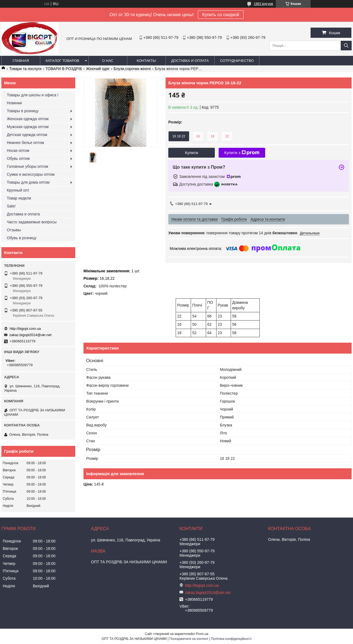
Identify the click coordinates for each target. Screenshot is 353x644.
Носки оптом (18, 151)
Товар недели (19, 198)
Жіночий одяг (98, 69)
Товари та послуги (25, 69)
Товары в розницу (23, 111)
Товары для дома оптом (28, 182)
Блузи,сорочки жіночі (132, 69)
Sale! (11, 206)
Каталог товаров (63, 61)
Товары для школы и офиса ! (33, 95)
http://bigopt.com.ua (25, 329)
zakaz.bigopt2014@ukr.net (30, 335)
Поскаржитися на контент (189, 639)
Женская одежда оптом (28, 119)
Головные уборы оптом (28, 166)
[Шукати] (346, 46)
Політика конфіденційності (231, 639)
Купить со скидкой (221, 15)
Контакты (146, 61)
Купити (192, 153)
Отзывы (14, 230)
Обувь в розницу (22, 238)
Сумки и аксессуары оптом (31, 174)
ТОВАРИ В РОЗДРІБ (64, 69)
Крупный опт (18, 190)
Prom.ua (202, 634)
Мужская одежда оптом (28, 127)
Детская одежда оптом (27, 135)
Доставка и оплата (190, 61)
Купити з (242, 153)
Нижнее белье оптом (25, 143)
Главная (21, 61)
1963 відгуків (263, 4)
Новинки (14, 103)
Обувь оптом (18, 158)
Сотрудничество (237, 61)
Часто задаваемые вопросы (32, 222)
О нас (108, 61)
